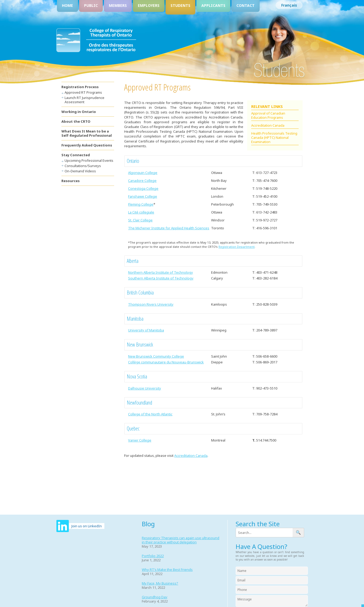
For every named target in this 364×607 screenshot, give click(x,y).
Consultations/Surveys (83, 166)
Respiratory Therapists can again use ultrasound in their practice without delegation (181, 540)
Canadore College (142, 181)
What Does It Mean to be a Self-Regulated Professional (87, 133)
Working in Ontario (79, 112)
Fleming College (141, 204)
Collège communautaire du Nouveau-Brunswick (166, 362)
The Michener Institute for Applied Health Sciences (169, 228)
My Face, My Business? (160, 583)
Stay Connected (76, 155)
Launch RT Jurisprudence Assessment (84, 100)
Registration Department (237, 247)
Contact (246, 5)
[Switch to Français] (289, 5)
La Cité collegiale (141, 212)
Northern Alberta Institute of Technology (161, 272)
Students (180, 5)
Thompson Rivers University (151, 304)
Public (91, 5)
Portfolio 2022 (153, 556)
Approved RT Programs (83, 92)
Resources (71, 181)
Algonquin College (143, 173)
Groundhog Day (155, 597)
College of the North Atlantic (150, 414)
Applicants (213, 5)
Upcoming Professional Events (89, 160)
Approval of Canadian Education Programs (268, 115)
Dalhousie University (145, 388)
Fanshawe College (143, 196)
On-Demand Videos (80, 171)
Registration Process (80, 87)
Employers (149, 5)
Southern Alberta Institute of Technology (161, 278)
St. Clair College (140, 220)
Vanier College (140, 440)
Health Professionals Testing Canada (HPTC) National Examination (274, 137)
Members (118, 5)
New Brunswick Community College (156, 356)
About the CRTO (76, 121)
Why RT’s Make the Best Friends (167, 570)
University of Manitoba (146, 330)
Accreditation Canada (268, 125)
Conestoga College (143, 188)
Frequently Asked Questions (87, 145)
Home (67, 5)
